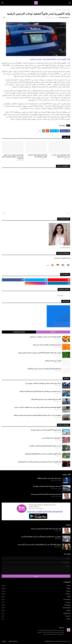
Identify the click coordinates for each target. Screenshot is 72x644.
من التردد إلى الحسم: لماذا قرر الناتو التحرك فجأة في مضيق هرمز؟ (43, 383)
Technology (58, 10)
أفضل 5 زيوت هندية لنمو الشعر (53, 361)
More (48, 265)
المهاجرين (36, 602)
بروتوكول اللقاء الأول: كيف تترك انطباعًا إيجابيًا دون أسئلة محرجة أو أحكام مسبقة (40, 544)
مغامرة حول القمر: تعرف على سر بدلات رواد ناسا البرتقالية (61, 156)
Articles (36, 611)
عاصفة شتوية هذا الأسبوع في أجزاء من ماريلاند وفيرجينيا (46, 430)
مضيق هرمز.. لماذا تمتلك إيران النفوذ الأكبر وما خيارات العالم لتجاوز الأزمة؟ (41, 537)
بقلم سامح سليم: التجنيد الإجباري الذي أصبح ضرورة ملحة (46, 494)
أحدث (68, 213)
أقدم (4, 213)
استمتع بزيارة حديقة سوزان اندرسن (51, 438)
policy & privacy (13, 641)
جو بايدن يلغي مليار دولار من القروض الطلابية (49, 478)
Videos (36, 619)
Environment (36, 600)
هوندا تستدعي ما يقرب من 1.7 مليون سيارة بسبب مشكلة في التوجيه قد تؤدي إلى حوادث (13, 157)
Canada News (36, 613)
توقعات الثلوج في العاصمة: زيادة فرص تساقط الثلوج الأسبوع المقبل (43, 454)
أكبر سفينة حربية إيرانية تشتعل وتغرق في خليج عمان (47, 486)
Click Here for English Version (62, 258)
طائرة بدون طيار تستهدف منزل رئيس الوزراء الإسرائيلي (46, 399)
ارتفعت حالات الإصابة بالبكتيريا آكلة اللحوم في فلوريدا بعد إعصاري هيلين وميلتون (39, 353)
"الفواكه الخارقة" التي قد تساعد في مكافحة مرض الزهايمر (45, 337)
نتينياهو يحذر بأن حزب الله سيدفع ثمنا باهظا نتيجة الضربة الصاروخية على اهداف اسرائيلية (37, 415)
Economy (36, 594)
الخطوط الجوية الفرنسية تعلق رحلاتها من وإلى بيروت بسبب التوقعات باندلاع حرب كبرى (38, 407)
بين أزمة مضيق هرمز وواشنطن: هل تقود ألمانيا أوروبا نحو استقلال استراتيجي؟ (40, 391)
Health (53, 332)
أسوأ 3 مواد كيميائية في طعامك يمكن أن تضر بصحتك (47, 345)
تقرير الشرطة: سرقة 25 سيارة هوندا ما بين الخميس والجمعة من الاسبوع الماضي (39, 462)
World (36, 597)
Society (36, 591)
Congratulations (19, 332)
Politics (36, 588)
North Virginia (36, 608)
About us (4, 641)
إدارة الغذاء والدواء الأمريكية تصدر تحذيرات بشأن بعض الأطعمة (44, 369)
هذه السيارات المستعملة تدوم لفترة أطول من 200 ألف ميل (37, 156)
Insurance (36, 616)
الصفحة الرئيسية (66, 10)
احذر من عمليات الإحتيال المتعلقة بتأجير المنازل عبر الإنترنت (45, 446)
